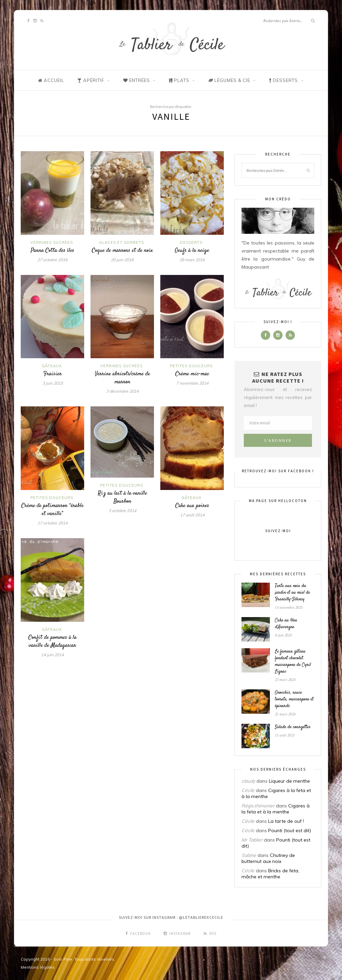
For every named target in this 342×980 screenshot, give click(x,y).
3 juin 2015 (53, 383)
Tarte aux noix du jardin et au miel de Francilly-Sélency (292, 593)
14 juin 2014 (52, 655)
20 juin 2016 (122, 260)
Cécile (248, 790)
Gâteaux (52, 366)
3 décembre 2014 (122, 391)
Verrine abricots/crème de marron (122, 378)
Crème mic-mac (192, 374)
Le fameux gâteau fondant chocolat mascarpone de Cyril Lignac (293, 662)
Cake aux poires (192, 506)
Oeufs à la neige (192, 251)
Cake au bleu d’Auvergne (286, 624)
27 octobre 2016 (52, 260)
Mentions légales (38, 967)
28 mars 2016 (192, 260)
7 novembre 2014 (192, 383)
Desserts (191, 242)
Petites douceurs (191, 366)
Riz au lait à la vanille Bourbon (122, 497)
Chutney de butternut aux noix (268, 858)
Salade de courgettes (293, 727)
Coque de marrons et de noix (122, 251)
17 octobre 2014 (52, 523)
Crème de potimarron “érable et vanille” (52, 510)
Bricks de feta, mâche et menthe (270, 874)
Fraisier (53, 374)
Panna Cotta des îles (52, 251)
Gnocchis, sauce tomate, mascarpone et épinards (294, 699)
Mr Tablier (252, 840)
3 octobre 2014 (122, 511)
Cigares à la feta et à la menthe (276, 809)
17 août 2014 (192, 515)
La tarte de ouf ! (286, 821)
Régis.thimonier (258, 806)
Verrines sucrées (52, 242)
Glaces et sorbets (121, 242)
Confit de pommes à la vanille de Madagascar (52, 642)
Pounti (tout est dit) (290, 830)
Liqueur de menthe (289, 781)
